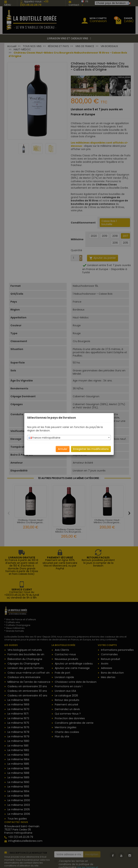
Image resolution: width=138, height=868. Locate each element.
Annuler (63, 449)
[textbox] (69, 438)
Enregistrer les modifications (91, 449)
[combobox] (69, 438)
